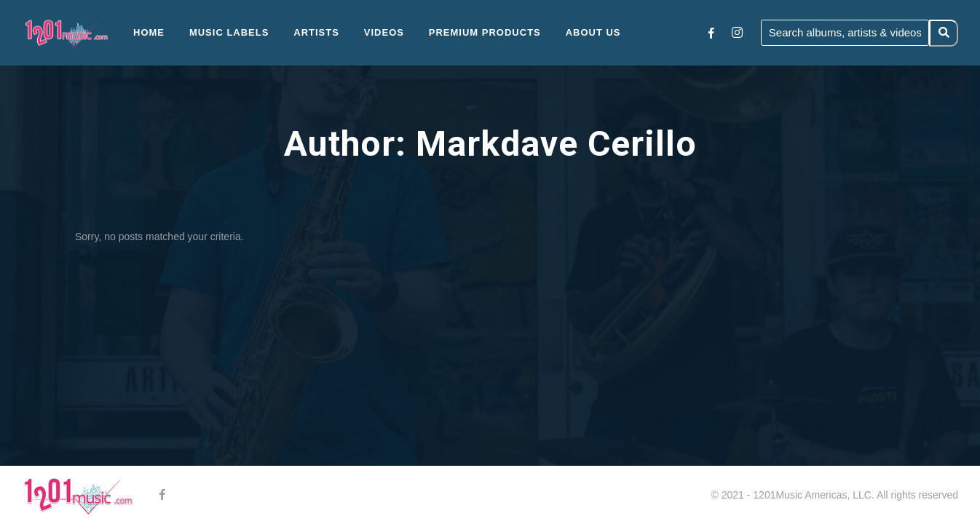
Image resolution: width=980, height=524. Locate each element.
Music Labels (229, 32)
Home (149, 32)
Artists (316, 32)
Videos (384, 32)
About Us (593, 32)
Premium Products (485, 32)
